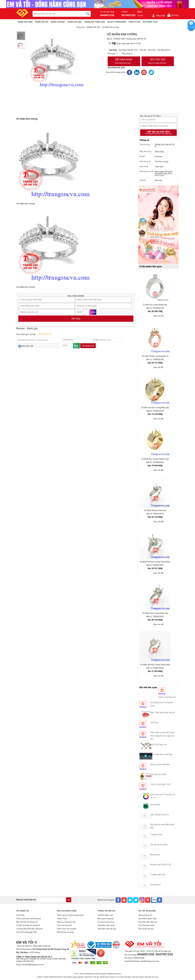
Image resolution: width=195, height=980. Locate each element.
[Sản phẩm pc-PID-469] (158, 225)
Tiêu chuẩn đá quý (146, 929)
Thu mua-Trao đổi (64, 925)
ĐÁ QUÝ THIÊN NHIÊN (117, 22)
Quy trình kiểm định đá (148, 922)
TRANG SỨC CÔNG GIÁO (95, 22)
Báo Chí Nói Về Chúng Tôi (27, 922)
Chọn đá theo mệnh (146, 925)
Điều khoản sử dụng (65, 932)
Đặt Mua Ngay (124, 61)
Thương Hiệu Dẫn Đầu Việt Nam (30, 929)
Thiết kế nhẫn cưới (105, 915)
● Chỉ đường (35, 952)
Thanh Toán (62, 919)
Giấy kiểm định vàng (106, 925)
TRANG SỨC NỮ (42, 22)
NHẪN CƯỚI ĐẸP (58, 22)
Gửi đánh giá (88, 346)
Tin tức (140, 16)
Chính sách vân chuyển (67, 929)
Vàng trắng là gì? (145, 915)
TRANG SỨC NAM (25, 22)
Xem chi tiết (158, 316)
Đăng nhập (159, 16)
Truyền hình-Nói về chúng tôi (28, 925)
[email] (51, 900)
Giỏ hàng (173, 15)
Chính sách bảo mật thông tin (29, 919)
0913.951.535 (158, 61)
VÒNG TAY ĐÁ (134, 22)
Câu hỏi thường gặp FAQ (26, 932)
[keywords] (57, 14)
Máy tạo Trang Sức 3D (66, 922)
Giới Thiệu (20, 915)
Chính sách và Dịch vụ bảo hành (70, 915)
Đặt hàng (76, 319)
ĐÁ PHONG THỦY (150, 22)
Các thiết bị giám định (147, 919)
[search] (88, 14)
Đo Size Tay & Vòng (106, 922)
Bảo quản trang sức (106, 919)
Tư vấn (191, 27)
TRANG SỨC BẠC (75, 22)
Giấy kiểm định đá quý (107, 929)
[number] (118, 54)
